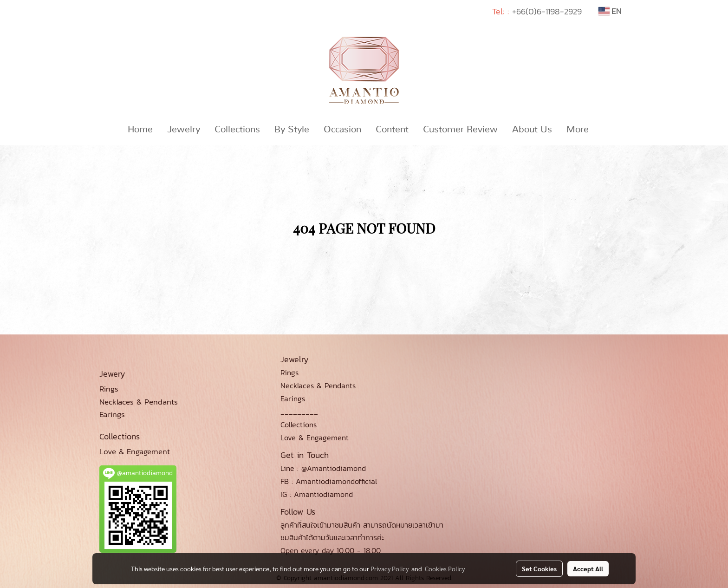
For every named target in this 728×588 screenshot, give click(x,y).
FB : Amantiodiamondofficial (329, 481)
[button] (604, 130)
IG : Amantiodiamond (317, 494)
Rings (289, 372)
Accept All (588, 568)
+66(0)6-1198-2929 (547, 11)
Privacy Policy (390, 568)
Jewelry (184, 130)
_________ (299, 412)
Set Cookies (539, 568)
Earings (293, 399)
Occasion (342, 130)
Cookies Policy (445, 568)
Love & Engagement (315, 438)
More (578, 130)
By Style (292, 130)
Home (140, 130)
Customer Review (460, 130)
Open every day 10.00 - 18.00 (331, 550)
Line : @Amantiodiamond (323, 468)
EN (610, 11)
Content (392, 130)
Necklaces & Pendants (318, 385)
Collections (237, 130)
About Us (532, 130)
